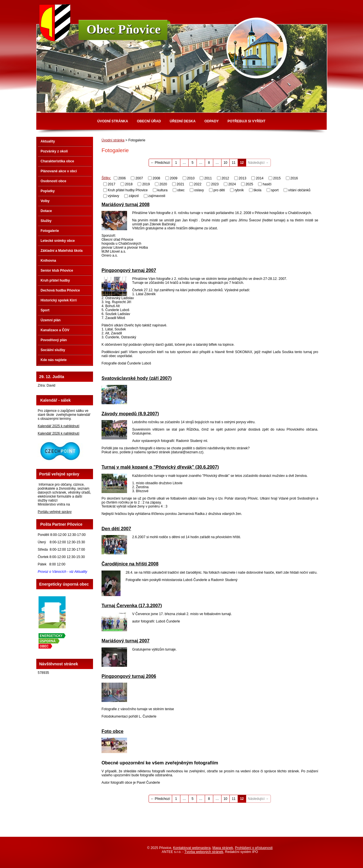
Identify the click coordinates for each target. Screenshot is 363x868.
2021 (181, 184)
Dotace (46, 211)
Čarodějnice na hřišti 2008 (130, 564)
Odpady (212, 121)
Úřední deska (182, 121)
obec (181, 190)
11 (234, 163)
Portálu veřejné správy (55, 512)
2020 (163, 184)
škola (258, 190)
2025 (249, 184)
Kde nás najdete (54, 360)
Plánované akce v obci (59, 171)
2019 (146, 184)
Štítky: (106, 178)
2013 (243, 178)
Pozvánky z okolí (54, 151)
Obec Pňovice (124, 29)
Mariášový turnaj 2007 (125, 641)
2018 (129, 184)
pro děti (219, 190)
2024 (232, 184)
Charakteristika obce (57, 161)
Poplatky (48, 191)
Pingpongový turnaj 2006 (129, 676)
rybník (239, 190)
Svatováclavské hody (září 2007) (137, 378)
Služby (46, 221)
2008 (156, 178)
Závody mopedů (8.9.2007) (130, 414)
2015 (277, 178)
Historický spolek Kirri (59, 300)
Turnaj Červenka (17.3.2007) (132, 605)
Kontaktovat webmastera (192, 848)
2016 (294, 178)
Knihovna (48, 261)
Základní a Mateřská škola (62, 251)
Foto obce (112, 731)
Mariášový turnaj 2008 (125, 204)
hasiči (267, 184)
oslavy (199, 190)
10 (225, 163)
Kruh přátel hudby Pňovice (128, 190)
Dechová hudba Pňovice (60, 290)
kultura (162, 190)
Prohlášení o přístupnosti (254, 848)
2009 (174, 178)
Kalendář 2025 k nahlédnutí (59, 426)
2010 (191, 178)
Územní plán (51, 320)
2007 (139, 178)
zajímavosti (157, 196)
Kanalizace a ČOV (55, 330)
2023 (215, 184)
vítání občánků (299, 190)
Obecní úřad (149, 121)
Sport (45, 310)
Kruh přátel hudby (55, 280)
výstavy (113, 196)
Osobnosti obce (53, 181)
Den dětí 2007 (116, 529)
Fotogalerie (50, 231)
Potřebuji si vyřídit (246, 121)
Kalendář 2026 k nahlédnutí (59, 433)
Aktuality (48, 141)
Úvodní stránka (113, 121)
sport (275, 190)
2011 (208, 178)
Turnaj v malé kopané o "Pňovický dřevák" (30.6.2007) (160, 467)
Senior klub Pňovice (57, 271)
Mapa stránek (223, 848)
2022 (198, 184)
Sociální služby (53, 350)
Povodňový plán (54, 340)
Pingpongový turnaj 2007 (129, 270)
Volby (45, 201)
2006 (122, 178)
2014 (260, 178)
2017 (112, 184)
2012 (225, 178)
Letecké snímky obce (58, 241)
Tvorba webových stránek (204, 852)
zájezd (134, 196)
